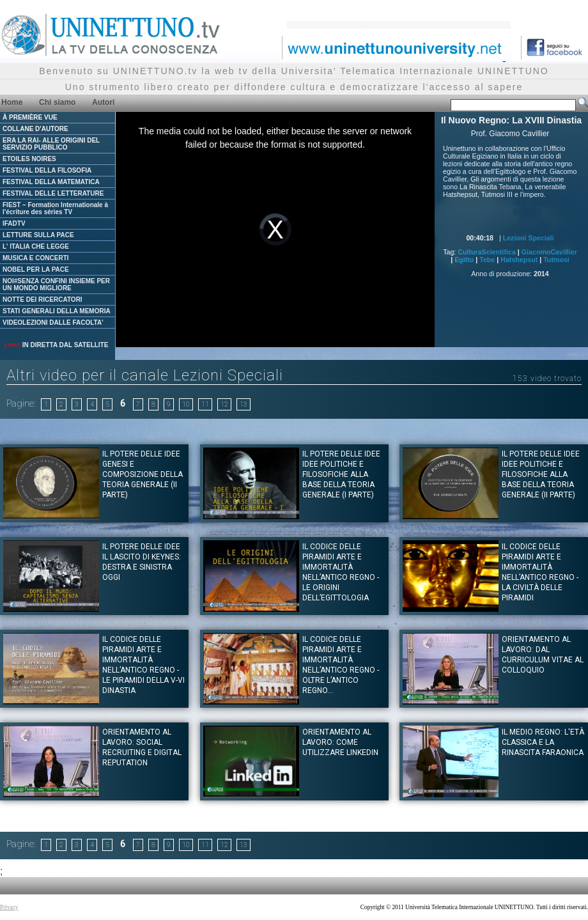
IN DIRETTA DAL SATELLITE (56, 345)
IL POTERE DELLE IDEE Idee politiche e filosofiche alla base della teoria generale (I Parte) (341, 474)
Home (12, 102)
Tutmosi (556, 260)
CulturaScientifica (487, 252)
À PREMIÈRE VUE (30, 117)
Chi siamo (57, 102)
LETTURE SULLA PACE (38, 235)
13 (244, 404)
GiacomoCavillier (549, 252)
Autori (103, 102)
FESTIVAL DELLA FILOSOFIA (47, 170)
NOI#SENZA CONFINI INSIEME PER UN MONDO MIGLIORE (56, 285)
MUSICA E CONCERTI (36, 258)
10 (186, 404)
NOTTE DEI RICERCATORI (43, 300)
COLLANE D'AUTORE (35, 129)
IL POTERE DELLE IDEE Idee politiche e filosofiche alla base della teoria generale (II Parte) (541, 474)
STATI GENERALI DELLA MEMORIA (57, 311)
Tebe (487, 260)
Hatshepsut (519, 260)
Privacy (9, 907)
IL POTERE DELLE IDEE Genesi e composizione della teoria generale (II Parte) (143, 474)
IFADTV (14, 223)
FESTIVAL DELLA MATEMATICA (51, 182)
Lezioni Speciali (529, 238)
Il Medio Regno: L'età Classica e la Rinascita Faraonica (543, 742)
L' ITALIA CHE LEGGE (36, 246)
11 (205, 404)
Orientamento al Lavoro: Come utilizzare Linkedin (340, 742)
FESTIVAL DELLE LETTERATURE (53, 193)
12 (224, 404)
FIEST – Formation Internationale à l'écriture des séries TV (55, 208)
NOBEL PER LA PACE (36, 269)
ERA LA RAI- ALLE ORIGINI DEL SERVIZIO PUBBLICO (51, 144)
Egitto (464, 260)
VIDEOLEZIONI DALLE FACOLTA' (53, 323)
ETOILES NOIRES (29, 159)
